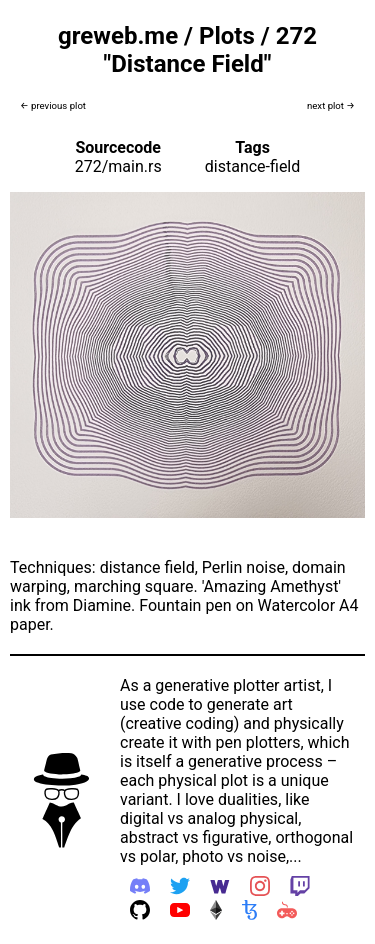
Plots (227, 36)
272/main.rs (118, 166)
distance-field (253, 166)
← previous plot (53, 105)
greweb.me (118, 36)
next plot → (331, 105)
